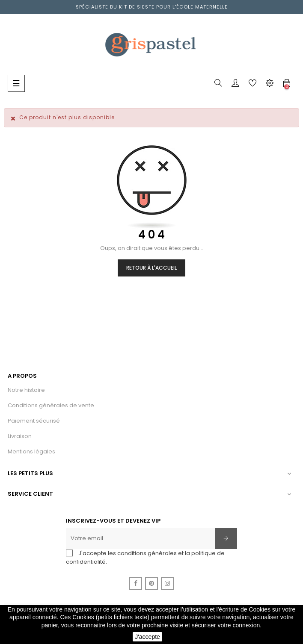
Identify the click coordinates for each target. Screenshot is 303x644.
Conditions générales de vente (51, 405)
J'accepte (147, 637)
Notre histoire (26, 390)
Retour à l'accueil (151, 268)
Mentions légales (31, 451)
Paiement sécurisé (34, 421)
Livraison (20, 436)
